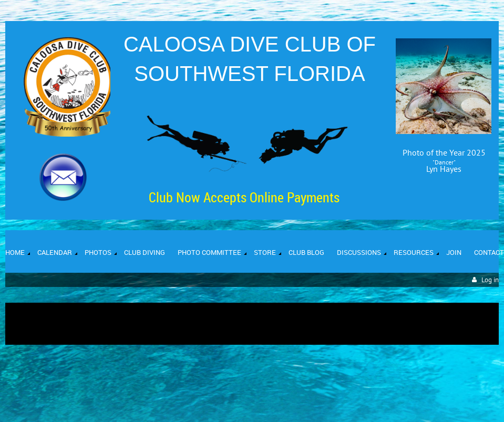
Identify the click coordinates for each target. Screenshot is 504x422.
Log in (490, 280)
